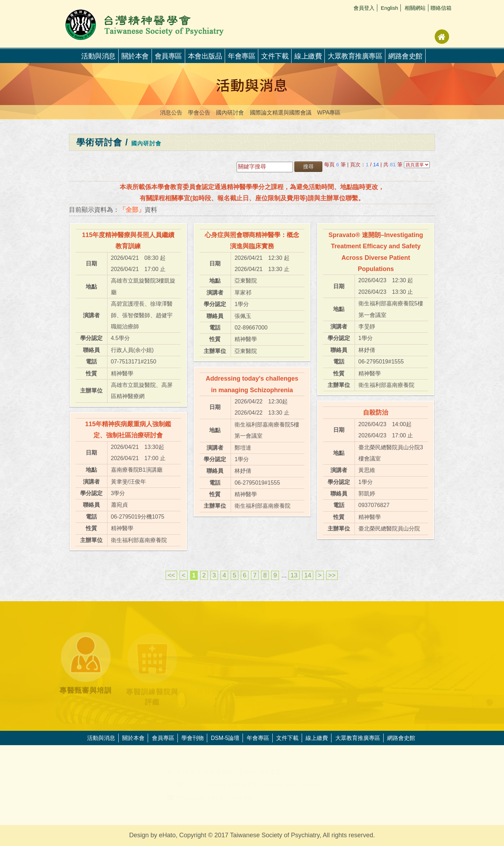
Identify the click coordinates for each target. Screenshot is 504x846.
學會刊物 (192, 738)
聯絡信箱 (441, 8)
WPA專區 (329, 113)
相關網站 (415, 8)
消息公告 (171, 113)
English (389, 8)
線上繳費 (308, 56)
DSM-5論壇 (225, 738)
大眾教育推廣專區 (355, 56)
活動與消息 (101, 738)
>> (332, 575)
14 (308, 575)
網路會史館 (405, 56)
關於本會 (135, 56)
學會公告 (199, 113)
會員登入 (364, 8)
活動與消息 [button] (98, 56)
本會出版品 (205, 56)
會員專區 (168, 56)
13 (294, 575)
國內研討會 (230, 113)
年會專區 (241, 56)
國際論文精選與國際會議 (281, 113)
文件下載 (275, 56)
